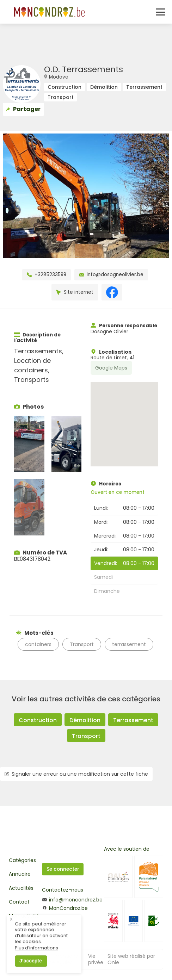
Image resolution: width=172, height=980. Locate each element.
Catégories (22, 860)
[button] (124, 418)
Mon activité (24, 916)
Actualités (21, 888)
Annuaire (20, 874)
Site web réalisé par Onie (131, 959)
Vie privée (96, 959)
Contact (19, 902)
